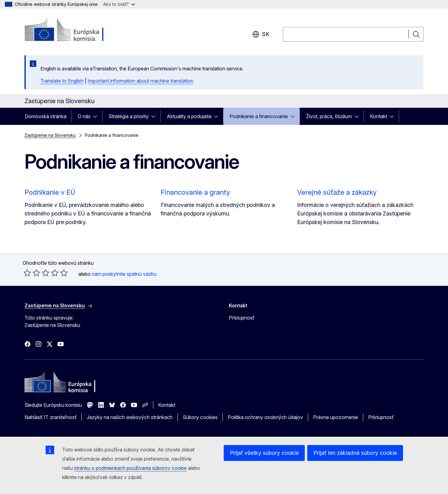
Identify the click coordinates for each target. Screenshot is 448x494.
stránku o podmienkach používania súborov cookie (130, 468)
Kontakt (379, 116)
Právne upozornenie (336, 417)
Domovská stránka (46, 116)
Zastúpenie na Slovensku (50, 135)
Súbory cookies (200, 417)
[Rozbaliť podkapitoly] (97, 116)
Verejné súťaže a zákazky (337, 192)
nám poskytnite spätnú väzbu (124, 274)
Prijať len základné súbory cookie (355, 453)
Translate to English (62, 81)
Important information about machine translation (140, 81)
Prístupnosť (242, 318)
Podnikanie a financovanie (259, 116)
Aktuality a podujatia (189, 116)
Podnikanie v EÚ (50, 192)
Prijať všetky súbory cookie (264, 453)
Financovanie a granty (195, 192)
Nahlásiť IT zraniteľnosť (50, 417)
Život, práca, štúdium (329, 116)
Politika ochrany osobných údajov (265, 417)
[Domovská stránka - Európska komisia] (74, 31)
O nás (84, 116)
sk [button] (261, 34)
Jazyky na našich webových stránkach (130, 417)
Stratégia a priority (129, 116)
